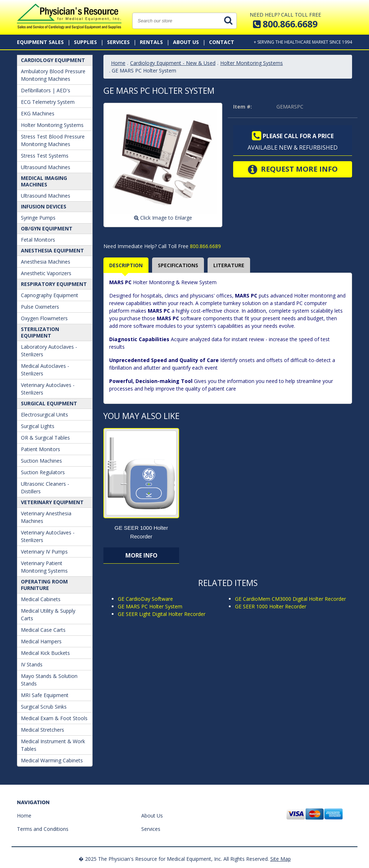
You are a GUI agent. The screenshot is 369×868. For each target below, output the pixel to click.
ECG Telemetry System (48, 102)
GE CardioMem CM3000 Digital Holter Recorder (290, 599)
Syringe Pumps (38, 218)
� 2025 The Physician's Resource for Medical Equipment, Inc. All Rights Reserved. (174, 859)
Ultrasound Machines (46, 167)
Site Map (281, 859)
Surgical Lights (38, 426)
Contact (222, 42)
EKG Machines (38, 113)
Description (126, 265)
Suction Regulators (43, 472)
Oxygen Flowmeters (44, 318)
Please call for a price (293, 136)
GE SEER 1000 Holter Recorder (271, 606)
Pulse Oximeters (40, 307)
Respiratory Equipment (54, 284)
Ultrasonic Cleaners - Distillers (45, 488)
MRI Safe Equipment (45, 695)
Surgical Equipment (49, 403)
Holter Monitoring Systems (52, 125)
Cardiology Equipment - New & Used (173, 63)
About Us (186, 42)
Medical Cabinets (41, 599)
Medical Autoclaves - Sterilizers (45, 370)
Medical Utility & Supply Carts (48, 614)
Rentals (151, 42)
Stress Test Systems (45, 156)
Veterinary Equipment (52, 502)
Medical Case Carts (43, 630)
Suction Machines (41, 461)
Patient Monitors (41, 449)
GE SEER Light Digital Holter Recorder (162, 614)
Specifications (178, 265)
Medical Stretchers (43, 730)
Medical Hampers (41, 641)
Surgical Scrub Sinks (44, 707)
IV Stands (32, 664)
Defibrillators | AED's (46, 90)
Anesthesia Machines (46, 262)
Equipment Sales (40, 42)
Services (118, 42)
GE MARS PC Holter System (150, 606)
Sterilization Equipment (40, 332)
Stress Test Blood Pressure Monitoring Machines (53, 140)
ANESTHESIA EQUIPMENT (52, 250)
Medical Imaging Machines (44, 181)
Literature (229, 265)
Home (118, 63)
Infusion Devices (44, 206)
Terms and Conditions (43, 829)
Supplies (85, 42)
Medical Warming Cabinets (52, 760)
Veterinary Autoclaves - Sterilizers (48, 389)
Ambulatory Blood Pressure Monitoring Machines (53, 75)
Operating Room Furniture (44, 585)
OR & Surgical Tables (45, 438)
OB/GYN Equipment (47, 228)
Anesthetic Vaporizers (46, 273)
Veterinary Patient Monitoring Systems (44, 567)
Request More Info (293, 169)
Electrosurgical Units (45, 415)
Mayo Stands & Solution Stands (49, 680)
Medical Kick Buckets (45, 653)
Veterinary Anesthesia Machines (46, 517)
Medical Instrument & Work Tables (53, 745)
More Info (141, 555)
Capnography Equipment (50, 295)
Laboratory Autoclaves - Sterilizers (49, 351)
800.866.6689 (205, 246)
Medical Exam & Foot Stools (54, 718)
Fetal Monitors (38, 240)
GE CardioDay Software (145, 599)
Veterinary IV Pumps (44, 552)
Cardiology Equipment (53, 60)
